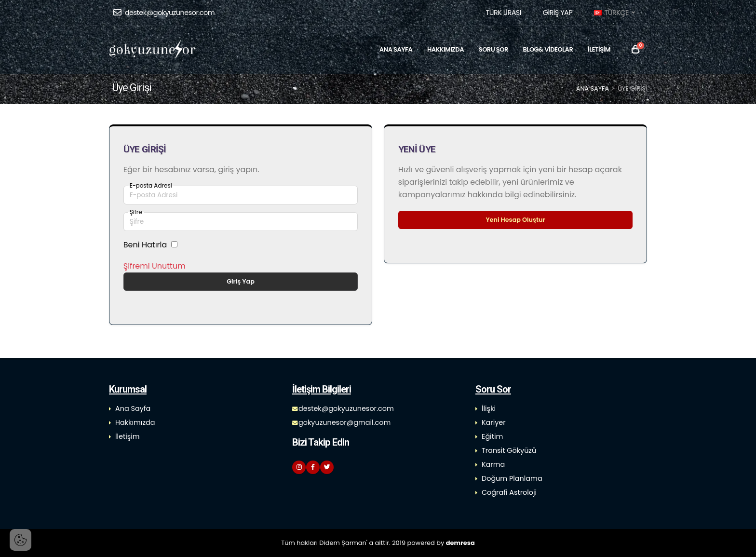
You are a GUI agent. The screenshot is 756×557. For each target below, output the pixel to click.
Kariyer (494, 422)
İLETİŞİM (599, 49)
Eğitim (492, 436)
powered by (441, 543)
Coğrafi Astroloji (509, 492)
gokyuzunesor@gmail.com (344, 422)
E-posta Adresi (151, 186)
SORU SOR (493, 49)
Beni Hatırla (145, 245)
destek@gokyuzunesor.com (164, 13)
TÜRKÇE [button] (614, 13)
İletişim (128, 436)
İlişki (489, 408)
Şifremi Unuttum (155, 266)
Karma (493, 464)
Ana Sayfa (593, 88)
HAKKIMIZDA (445, 49)
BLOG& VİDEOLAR (548, 49)
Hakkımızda (135, 422)
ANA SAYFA (396, 49)
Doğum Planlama (512, 478)
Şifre (136, 212)
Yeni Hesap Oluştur (515, 220)
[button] (503, 13)
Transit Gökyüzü (509, 450)
